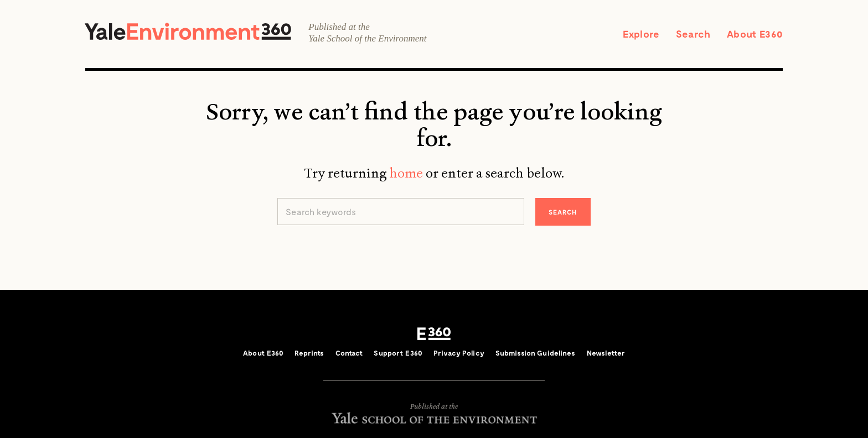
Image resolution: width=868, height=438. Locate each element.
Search (693, 34)
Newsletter (606, 353)
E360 (434, 334)
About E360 (755, 34)
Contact (349, 353)
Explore (641, 34)
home (406, 173)
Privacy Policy (459, 353)
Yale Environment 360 (188, 31)
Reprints (309, 353)
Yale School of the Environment (367, 38)
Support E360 (398, 353)
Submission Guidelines (536, 353)
